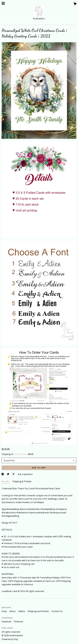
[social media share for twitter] (8, 474)
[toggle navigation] (3, 3)
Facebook (7, 622)
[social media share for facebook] (3, 474)
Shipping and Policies (39, 611)
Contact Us (57, 611)
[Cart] (75, 4)
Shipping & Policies (22, 481)
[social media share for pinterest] (14, 474)
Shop (4, 611)
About (13, 611)
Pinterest (18, 622)
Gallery (22, 611)
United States (21, 454)
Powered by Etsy (10, 639)
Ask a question (25, 474)
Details (6, 481)
